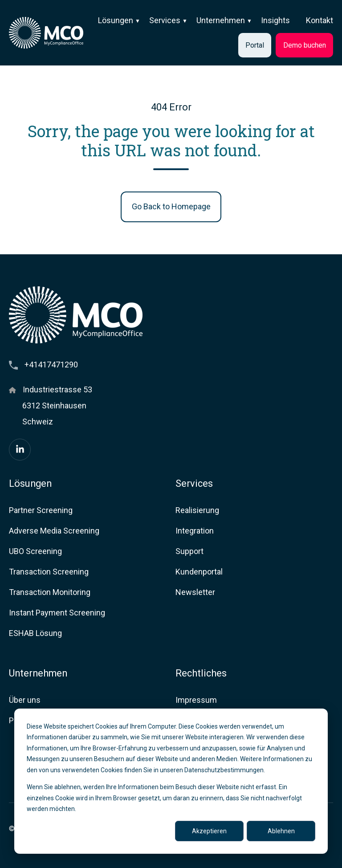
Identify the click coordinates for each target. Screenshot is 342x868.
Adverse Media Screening (54, 531)
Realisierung (197, 510)
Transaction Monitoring (50, 592)
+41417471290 (51, 365)
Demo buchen (305, 45)
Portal (255, 45)
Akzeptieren (209, 831)
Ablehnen (281, 831)
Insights (275, 20)
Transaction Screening (49, 572)
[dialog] (171, 781)
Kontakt (320, 20)
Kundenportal (199, 572)
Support (189, 551)
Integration (195, 531)
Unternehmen (221, 20)
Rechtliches (201, 673)
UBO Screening (35, 551)
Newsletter (195, 592)
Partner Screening (41, 510)
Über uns (25, 700)
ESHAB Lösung (35, 633)
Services (165, 20)
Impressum (196, 700)
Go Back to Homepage (171, 206)
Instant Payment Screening (57, 613)
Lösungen (116, 20)
